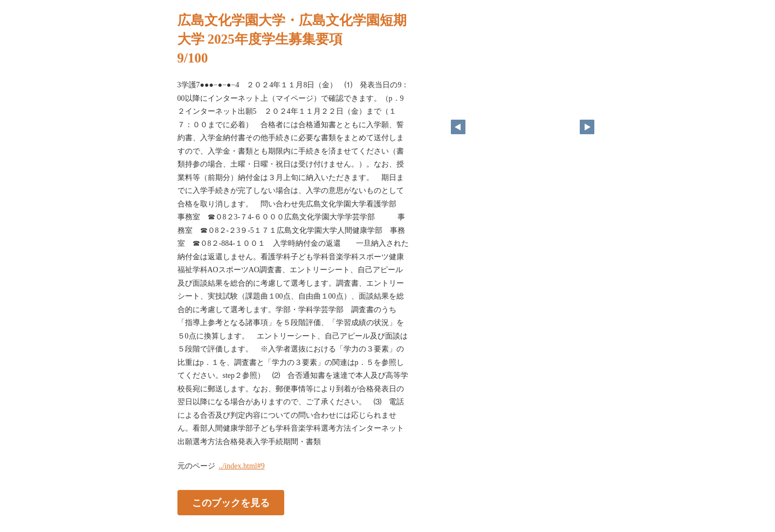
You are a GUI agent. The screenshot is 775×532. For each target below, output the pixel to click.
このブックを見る (231, 503)
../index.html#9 (242, 466)
